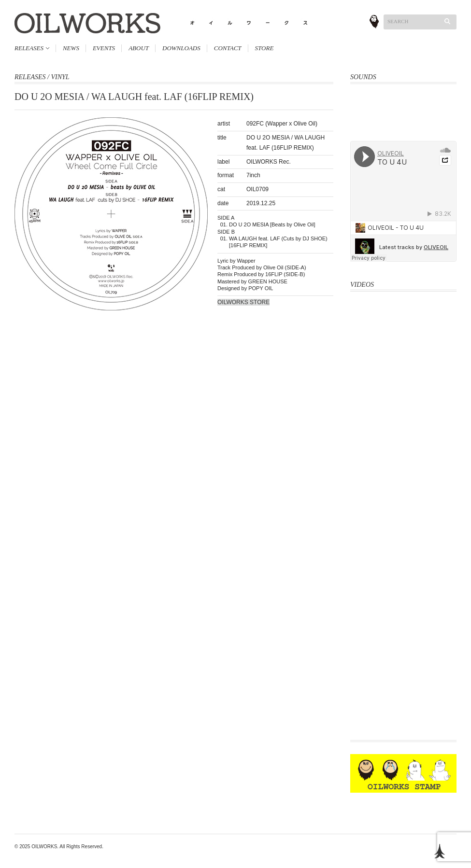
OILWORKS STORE (243, 302)
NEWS (71, 48)
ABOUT (139, 48)
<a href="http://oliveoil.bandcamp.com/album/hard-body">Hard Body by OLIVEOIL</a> (403, 106)
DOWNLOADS (181, 48)
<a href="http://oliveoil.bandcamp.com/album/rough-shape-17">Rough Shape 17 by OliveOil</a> (403, 129)
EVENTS (104, 48)
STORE (264, 48)
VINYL (60, 77)
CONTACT (228, 48)
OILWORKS (44, 847)
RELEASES (29, 48)
